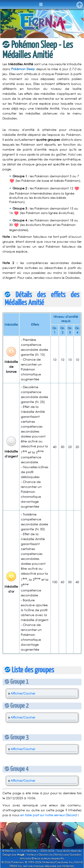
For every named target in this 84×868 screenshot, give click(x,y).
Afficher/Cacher (23, 693)
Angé (21, 855)
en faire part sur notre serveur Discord (48, 815)
